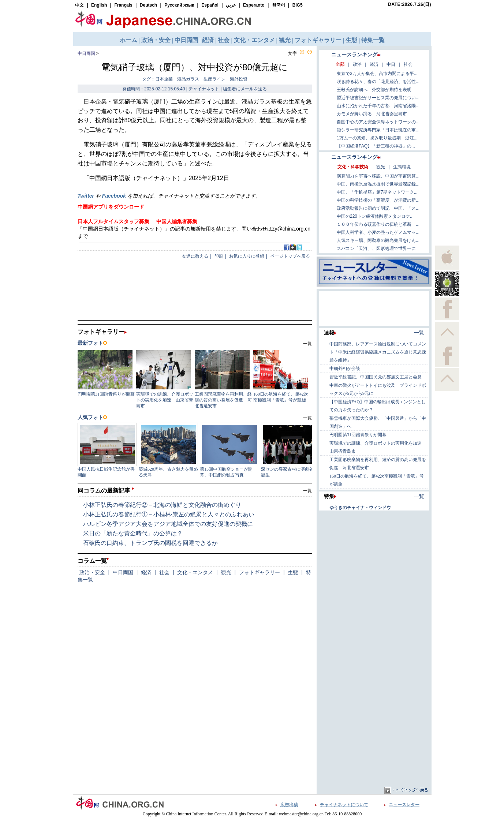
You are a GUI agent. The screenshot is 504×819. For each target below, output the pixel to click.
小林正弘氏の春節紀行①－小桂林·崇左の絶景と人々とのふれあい (169, 514)
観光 (226, 572)
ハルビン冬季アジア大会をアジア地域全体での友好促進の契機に (168, 524)
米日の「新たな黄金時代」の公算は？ (133, 533)
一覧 (307, 491)
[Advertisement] (374, 558)
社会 (164, 572)
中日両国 (86, 53)
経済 (146, 572)
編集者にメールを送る (245, 89)
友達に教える (195, 256)
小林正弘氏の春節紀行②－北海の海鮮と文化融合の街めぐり (162, 505)
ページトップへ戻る (290, 256)
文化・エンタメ (195, 572)
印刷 (219, 256)
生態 (293, 572)
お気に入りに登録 (247, 256)
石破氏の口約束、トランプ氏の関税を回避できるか (150, 543)
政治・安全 (92, 572)
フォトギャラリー (260, 572)
